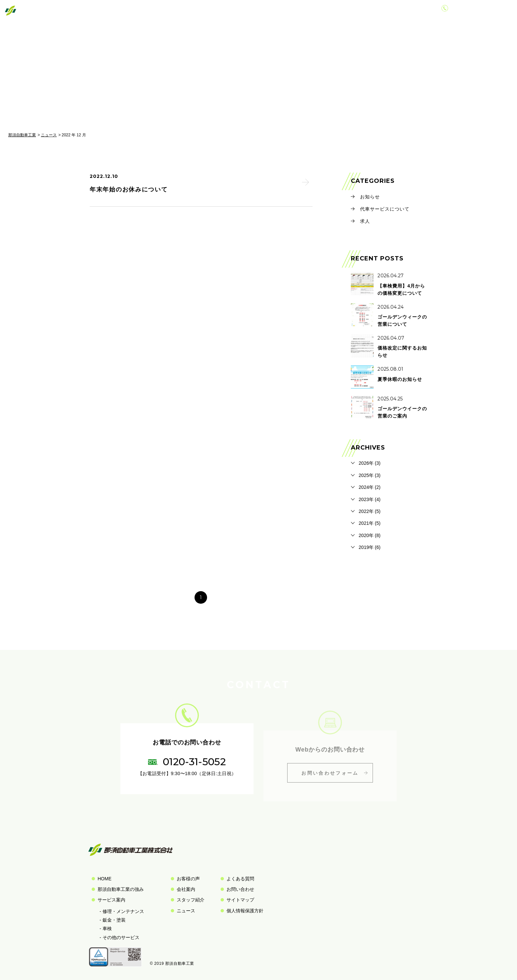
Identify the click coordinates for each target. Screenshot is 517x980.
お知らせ (370, 197)
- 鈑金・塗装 (113, 920)
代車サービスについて (385, 209)
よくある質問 (240, 879)
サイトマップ (240, 900)
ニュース (49, 135)
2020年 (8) (370, 535)
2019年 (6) (370, 547)
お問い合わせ (395, 11)
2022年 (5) (370, 511)
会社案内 (358, 11)
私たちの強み (242, 11)
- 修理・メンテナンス (122, 911)
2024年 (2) (370, 487)
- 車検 (106, 929)
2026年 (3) (370, 463)
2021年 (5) (370, 523)
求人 (365, 221)
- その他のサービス (120, 937)
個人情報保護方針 (245, 911)
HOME (105, 879)
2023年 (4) (370, 499)
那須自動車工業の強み (121, 889)
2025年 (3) (370, 475)
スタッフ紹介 (191, 900)
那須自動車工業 (22, 135)
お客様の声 (323, 11)
